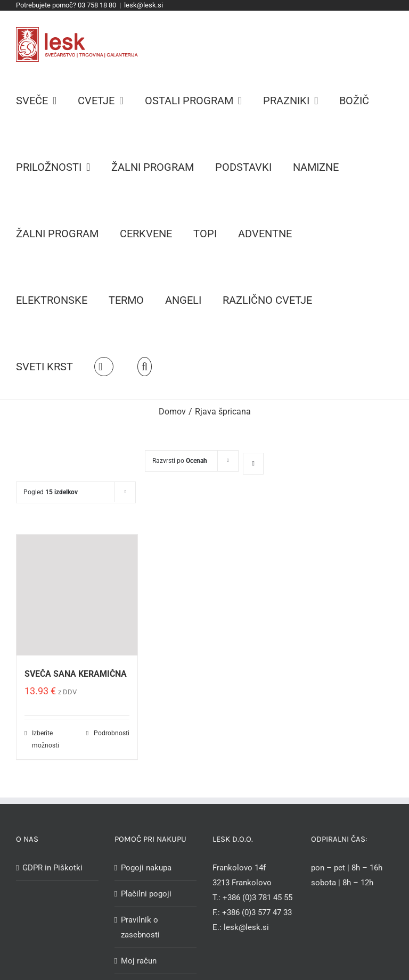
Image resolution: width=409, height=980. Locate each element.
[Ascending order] (253, 464)
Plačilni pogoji (146, 894)
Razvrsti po (180, 461)
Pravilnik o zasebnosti (140, 927)
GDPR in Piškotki (52, 868)
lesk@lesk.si (144, 5)
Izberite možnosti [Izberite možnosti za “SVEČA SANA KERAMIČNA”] (46, 739)
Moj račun (139, 961)
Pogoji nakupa (146, 868)
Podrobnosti (112, 733)
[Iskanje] (145, 366)
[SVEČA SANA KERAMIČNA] (77, 595)
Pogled (51, 492)
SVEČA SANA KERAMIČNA (76, 674)
